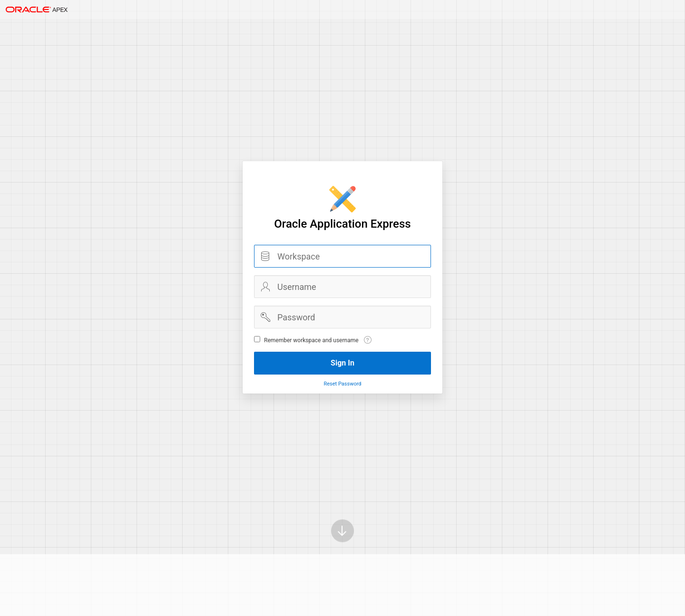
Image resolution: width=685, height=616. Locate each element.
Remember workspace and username (311, 340)
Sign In (342, 363)
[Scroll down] (342, 518)
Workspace (265, 256)
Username (265, 287)
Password (265, 317)
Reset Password (342, 384)
